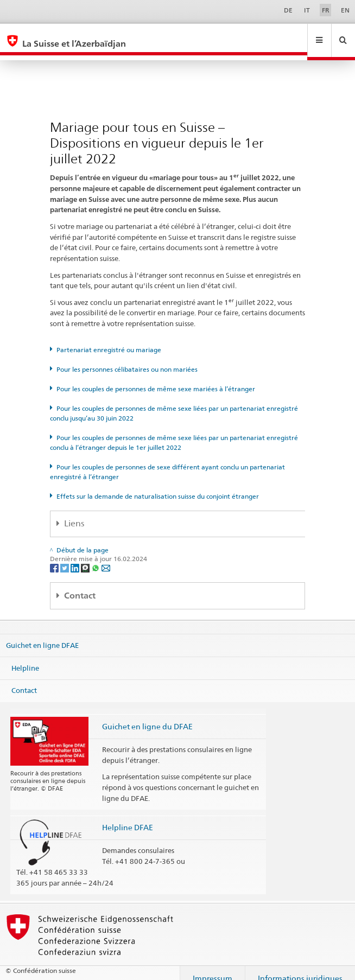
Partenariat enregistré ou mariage (109, 339)
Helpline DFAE (128, 817)
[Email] (106, 557)
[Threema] (86, 557)
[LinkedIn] (76, 557)
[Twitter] (65, 557)
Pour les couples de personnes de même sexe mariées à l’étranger (156, 378)
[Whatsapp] (96, 557)
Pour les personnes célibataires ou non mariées (127, 359)
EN (345, 10)
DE (288, 10)
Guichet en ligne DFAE (42, 635)
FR (326, 10)
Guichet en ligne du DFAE (147, 716)
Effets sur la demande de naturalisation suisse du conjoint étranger (158, 486)
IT (307, 10)
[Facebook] (55, 557)
